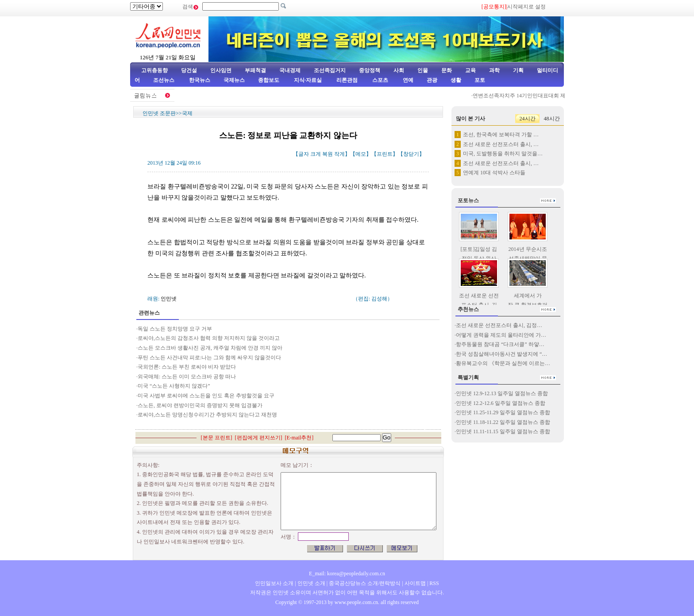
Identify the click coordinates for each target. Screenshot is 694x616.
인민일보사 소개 (274, 583)
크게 (316, 154)
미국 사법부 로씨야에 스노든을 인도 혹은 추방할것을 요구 (206, 396)
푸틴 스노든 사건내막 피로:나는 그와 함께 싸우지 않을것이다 (209, 358)
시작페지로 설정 (526, 7)
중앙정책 (370, 70)
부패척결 (255, 70)
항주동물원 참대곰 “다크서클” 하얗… (500, 344)
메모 (361, 154)
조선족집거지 (330, 70)
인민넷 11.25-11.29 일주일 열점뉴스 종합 (503, 412)
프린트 (385, 154)
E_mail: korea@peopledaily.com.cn (347, 574)
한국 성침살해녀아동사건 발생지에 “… (501, 354)
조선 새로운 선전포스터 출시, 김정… (499, 325)
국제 (187, 113)
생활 (456, 80)
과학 (494, 70)
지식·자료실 (308, 80)
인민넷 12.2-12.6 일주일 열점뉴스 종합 (501, 403)
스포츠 (380, 80)
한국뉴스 (200, 80)
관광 (432, 80)
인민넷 (169, 299)
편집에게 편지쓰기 (259, 438)
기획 (518, 70)
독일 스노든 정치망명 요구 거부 (175, 329)
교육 (470, 70)
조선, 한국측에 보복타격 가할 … (501, 135)
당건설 (189, 70)
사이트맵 (415, 583)
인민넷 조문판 (159, 113)
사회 (399, 70)
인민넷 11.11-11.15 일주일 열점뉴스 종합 (503, 431)
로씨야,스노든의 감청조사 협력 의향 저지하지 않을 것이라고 (209, 338)
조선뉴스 (164, 80)
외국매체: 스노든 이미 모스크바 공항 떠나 (187, 377)
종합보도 (269, 80)
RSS (434, 583)
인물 (423, 70)
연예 (407, 80)
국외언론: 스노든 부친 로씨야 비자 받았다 (187, 367)
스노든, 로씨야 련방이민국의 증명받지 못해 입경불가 (200, 405)
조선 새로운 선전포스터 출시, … (501, 144)
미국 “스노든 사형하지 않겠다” (174, 386)
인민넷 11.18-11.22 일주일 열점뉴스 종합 (503, 422)
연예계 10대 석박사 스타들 (494, 173)
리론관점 (347, 80)
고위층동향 (154, 70)
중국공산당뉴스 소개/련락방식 (365, 583)
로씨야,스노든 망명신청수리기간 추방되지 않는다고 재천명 (207, 415)
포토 (480, 80)
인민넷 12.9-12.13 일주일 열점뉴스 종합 (502, 393)
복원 (328, 154)
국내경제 (290, 70)
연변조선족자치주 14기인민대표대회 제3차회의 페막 (537, 96)
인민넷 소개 (311, 583)
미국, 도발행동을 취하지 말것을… (503, 154)
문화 (447, 70)
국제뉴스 (234, 80)
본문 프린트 (217, 438)
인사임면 (221, 70)
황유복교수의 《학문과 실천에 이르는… (503, 363)
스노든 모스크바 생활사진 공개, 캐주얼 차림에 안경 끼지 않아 (210, 348)
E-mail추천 (299, 438)
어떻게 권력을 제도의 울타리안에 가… (501, 335)
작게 (339, 154)
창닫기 (411, 154)
